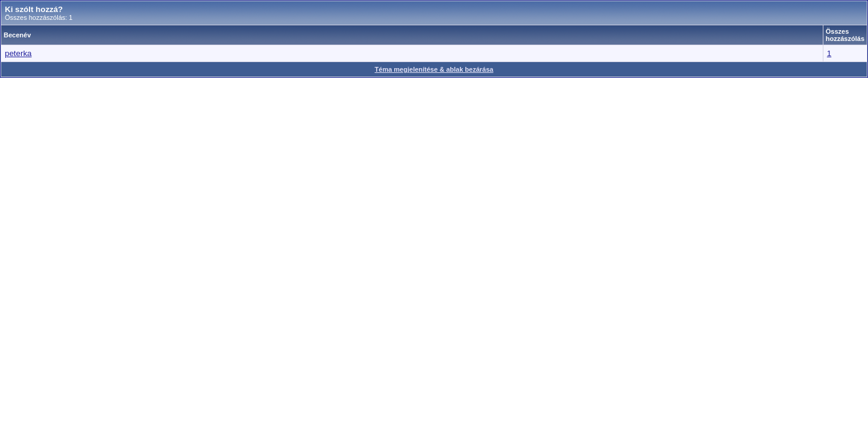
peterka (18, 53)
